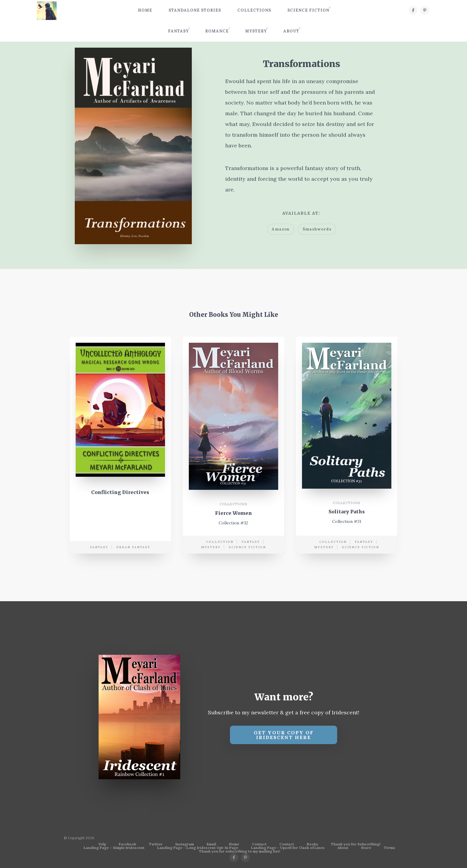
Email (211, 844)
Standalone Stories (195, 10)
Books (312, 844)
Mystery (256, 31)
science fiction (247, 547)
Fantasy (178, 31)
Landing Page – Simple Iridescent (114, 848)
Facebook (127, 844)
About (291, 31)
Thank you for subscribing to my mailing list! (239, 851)
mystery (211, 547)
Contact (259, 844)
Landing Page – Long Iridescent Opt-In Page (198, 848)
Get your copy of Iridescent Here (284, 735)
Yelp (102, 844)
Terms (390, 848)
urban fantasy (133, 547)
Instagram (185, 844)
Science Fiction (308, 10)
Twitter (156, 844)
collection (220, 542)
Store (366, 848)
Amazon (281, 229)
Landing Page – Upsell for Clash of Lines (288, 848)
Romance (217, 31)
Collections (254, 10)
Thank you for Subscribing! (356, 844)
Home (145, 10)
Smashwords (317, 229)
